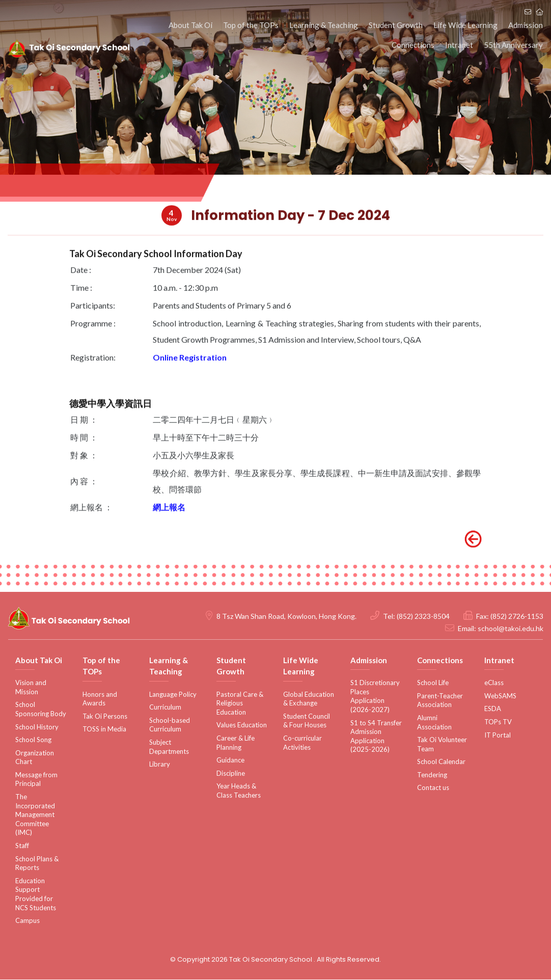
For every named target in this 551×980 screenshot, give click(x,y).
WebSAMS (500, 696)
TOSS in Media (104, 729)
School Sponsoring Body (41, 710)
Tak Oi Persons (105, 717)
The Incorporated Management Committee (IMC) (35, 815)
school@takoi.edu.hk (511, 629)
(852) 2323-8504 (423, 617)
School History (37, 727)
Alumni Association (434, 723)
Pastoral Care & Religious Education (240, 704)
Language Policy (173, 695)
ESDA (493, 709)
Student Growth (399, 25)
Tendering (432, 775)
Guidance (230, 760)
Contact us (433, 788)
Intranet (461, 46)
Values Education (242, 725)
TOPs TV (498, 722)
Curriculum (165, 707)
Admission (526, 25)
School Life (433, 683)
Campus (27, 921)
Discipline (231, 774)
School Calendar (441, 762)
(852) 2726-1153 (517, 617)
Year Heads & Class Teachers (239, 791)
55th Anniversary (514, 46)
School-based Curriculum (170, 725)
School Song (33, 740)
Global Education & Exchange (309, 699)
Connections (417, 46)
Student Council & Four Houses (307, 721)
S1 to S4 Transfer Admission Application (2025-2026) (376, 737)
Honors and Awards (100, 699)
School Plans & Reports (37, 864)
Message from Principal (36, 780)
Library (160, 765)
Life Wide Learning (467, 25)
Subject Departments (169, 747)
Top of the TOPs (257, 25)
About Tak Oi (199, 25)
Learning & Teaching (329, 25)
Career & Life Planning (236, 743)
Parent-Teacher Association (440, 701)
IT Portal (498, 736)
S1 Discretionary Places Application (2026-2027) (375, 697)
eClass (494, 683)
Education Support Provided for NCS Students (36, 895)
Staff (22, 846)
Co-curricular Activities (302, 743)
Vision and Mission (31, 688)
